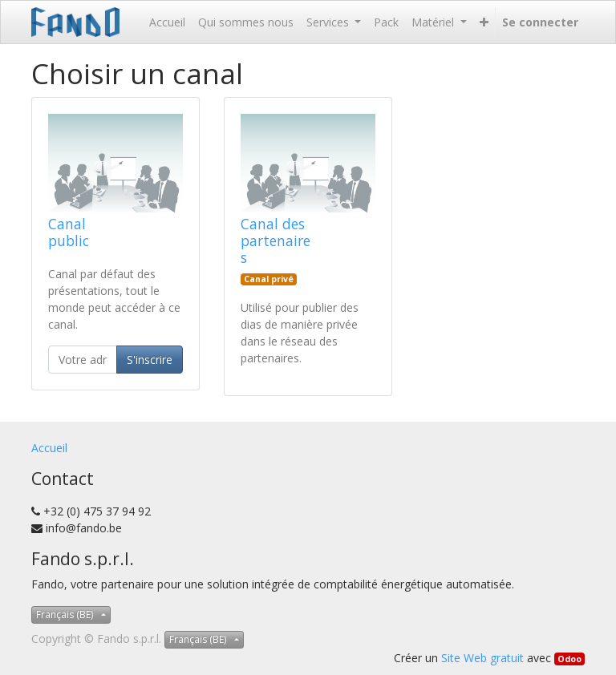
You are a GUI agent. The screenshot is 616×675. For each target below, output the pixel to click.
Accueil (49, 448)
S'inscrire (150, 360)
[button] (484, 22)
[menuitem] (167, 22)
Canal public (69, 232)
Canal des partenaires (276, 240)
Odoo (569, 659)
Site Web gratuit (482, 658)
